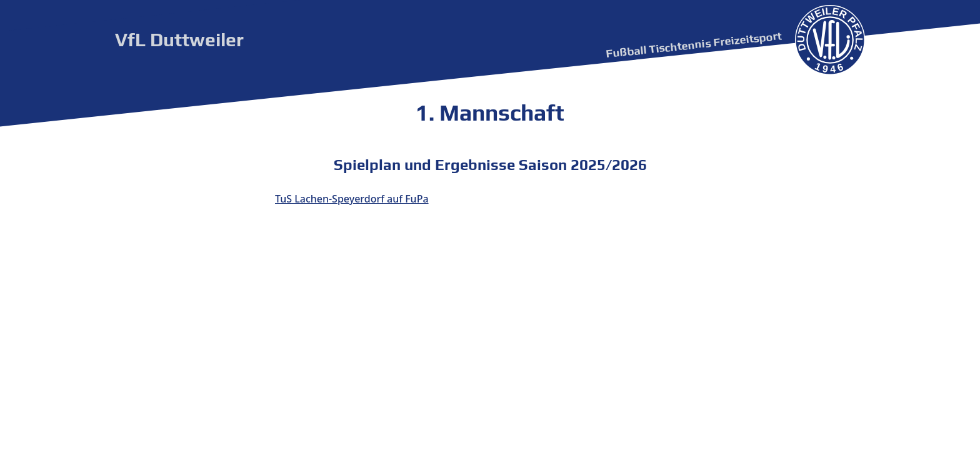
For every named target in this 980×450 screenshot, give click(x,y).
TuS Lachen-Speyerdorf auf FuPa (352, 199)
